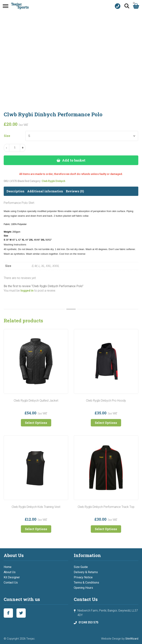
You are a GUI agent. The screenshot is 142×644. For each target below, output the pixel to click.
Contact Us (11, 583)
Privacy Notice (83, 577)
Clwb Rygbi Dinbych (53, 181)
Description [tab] (15, 191)
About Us (10, 572)
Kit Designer (12, 577)
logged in (27, 291)
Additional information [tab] (45, 191)
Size (7, 136)
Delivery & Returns (86, 572)
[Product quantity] (15, 148)
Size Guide (81, 567)
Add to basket (74, 160)
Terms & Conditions (86, 583)
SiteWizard (132, 639)
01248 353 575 (88, 622)
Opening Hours (83, 588)
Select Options (36, 423)
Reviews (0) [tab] (75, 191)
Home (8, 567)
